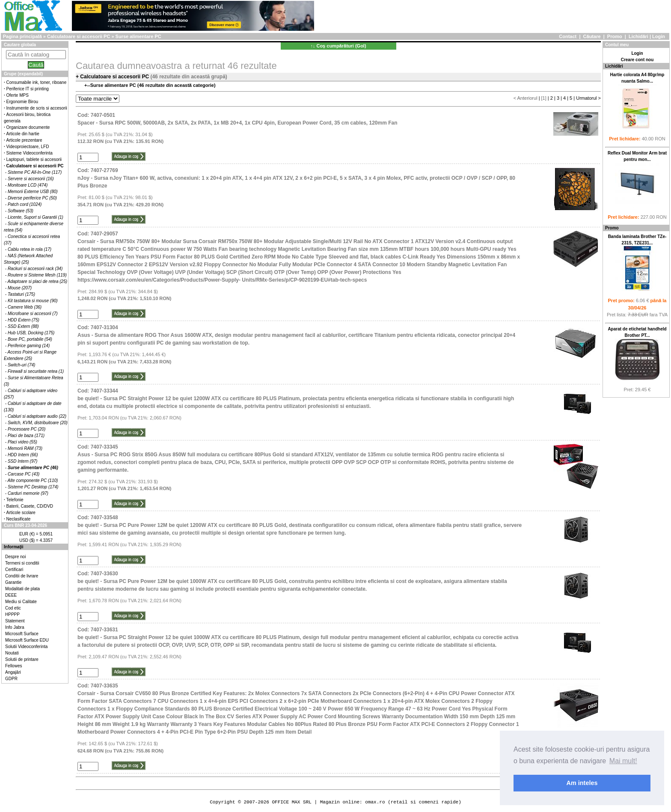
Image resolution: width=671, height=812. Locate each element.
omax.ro (375, 802)
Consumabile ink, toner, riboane (37, 82)
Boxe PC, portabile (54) (30, 339)
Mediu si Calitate (21, 602)
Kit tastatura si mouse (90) (33, 301)
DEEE (11, 595)
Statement (15, 621)
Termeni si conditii (22, 563)
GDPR (11, 679)
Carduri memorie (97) (28, 493)
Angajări (13, 672)
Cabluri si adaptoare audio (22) (37, 416)
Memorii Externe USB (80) (33, 192)
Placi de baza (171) (26, 436)
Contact (568, 36)
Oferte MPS (18, 95)
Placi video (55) (22, 442)
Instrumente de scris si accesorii (37, 108)
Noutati (12, 653)
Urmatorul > (588, 98)
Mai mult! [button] (623, 761)
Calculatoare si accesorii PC (79, 36)
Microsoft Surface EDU (27, 640)
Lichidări (638, 36)
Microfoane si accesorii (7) (33, 314)
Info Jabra (15, 627)
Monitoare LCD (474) (28, 185)
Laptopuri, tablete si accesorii (34, 159)
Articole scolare (21, 513)
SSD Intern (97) (22, 461)
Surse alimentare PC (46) (33, 468)
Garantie (13, 582)
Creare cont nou (637, 60)
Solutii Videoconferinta (26, 647)
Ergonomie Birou (22, 102)
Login (659, 36)
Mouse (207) (20, 288)
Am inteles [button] (582, 783)
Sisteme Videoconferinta (30, 153)
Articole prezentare (24, 140)
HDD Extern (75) (24, 320)
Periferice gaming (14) (29, 346)
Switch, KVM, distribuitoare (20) (38, 423)
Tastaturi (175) (21, 294)
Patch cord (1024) (25, 204)
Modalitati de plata (22, 589)
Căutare (592, 36)
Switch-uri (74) (21, 365)
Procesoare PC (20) (27, 429)
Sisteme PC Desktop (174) (33, 487)
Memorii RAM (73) (25, 448)
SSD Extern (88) (23, 326)
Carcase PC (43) (24, 474)
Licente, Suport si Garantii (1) (36, 217)
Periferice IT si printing (28, 89)
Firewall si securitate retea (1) (36, 371)
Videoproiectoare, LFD (28, 147)
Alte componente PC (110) (33, 480)
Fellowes (13, 666)
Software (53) (21, 211)
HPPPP (12, 614)
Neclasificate (19, 519)
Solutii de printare (22, 659)
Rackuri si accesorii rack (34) (35, 269)
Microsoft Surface (22, 634)
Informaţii (14, 547)
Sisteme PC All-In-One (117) (35, 172)
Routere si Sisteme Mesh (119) (37, 275)
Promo (615, 36)
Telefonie (15, 500)
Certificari (14, 570)
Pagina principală (22, 36)
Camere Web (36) (25, 307)
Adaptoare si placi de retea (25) (38, 281)
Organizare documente (28, 127)
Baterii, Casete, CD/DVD (30, 506)
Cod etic (13, 608)
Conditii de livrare (22, 576)
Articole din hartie (23, 134)
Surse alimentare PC (138, 36)
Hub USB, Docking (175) (31, 333)
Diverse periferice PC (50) (32, 198)
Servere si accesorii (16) (31, 179)
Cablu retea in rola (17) (30, 249)
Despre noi (15, 557)
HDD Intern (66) (23, 455)
